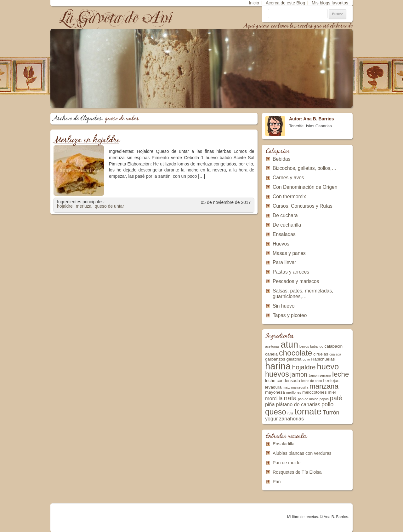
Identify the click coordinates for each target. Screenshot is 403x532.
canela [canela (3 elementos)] (271, 354)
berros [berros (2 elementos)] (304, 346)
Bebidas (281, 159)
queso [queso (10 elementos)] (276, 412)
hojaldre (65, 206)
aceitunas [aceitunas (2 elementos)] (272, 346)
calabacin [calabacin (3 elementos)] (334, 346)
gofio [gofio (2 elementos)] (306, 359)
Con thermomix (289, 197)
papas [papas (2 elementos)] (324, 399)
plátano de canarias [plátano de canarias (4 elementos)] (298, 404)
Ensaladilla (284, 444)
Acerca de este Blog (285, 3)
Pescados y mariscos (296, 281)
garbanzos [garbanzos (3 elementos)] (275, 359)
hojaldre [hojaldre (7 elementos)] (304, 367)
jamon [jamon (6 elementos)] (299, 374)
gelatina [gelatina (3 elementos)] (294, 359)
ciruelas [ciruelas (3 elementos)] (321, 354)
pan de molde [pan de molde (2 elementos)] (308, 399)
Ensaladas (284, 234)
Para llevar (284, 262)
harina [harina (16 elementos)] (278, 366)
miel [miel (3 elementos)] (332, 392)
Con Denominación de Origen (305, 187)
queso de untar (109, 206)
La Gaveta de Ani (116, 17)
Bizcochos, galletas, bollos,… (305, 168)
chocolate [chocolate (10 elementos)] (295, 353)
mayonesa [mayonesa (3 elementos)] (275, 392)
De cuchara (285, 215)
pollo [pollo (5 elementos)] (327, 404)
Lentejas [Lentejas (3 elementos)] (331, 381)
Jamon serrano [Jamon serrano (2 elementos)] (320, 375)
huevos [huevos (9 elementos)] (277, 374)
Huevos (281, 244)
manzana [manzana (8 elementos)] (324, 386)
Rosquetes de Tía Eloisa (297, 472)
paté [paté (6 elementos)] (336, 398)
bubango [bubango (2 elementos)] (317, 346)
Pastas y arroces (291, 272)
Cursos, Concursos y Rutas (303, 206)
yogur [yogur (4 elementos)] (271, 419)
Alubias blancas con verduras (302, 453)
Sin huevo (284, 306)
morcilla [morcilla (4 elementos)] (274, 398)
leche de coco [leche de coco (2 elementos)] (312, 381)
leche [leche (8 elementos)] (341, 374)
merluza (84, 206)
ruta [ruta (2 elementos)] (290, 413)
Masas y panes (289, 253)
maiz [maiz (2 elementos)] (286, 387)
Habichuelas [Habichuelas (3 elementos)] (323, 359)
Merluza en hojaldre (86, 140)
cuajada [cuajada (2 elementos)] (335, 354)
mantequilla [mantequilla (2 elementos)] (300, 387)
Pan (277, 482)
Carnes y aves (288, 178)
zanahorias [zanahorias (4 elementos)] (291, 419)
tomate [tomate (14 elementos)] (308, 411)
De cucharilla (287, 225)
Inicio (254, 3)
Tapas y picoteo (290, 315)
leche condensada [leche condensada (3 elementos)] (283, 381)
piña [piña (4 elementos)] (270, 404)
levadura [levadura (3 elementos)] (273, 387)
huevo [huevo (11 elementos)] (328, 367)
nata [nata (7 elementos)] (290, 398)
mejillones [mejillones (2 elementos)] (294, 392)
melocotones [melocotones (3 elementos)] (314, 392)
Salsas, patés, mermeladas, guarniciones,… (303, 294)
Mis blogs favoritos (330, 3)
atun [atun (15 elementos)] (290, 344)
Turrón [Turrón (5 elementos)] (331, 413)
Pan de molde (287, 463)
